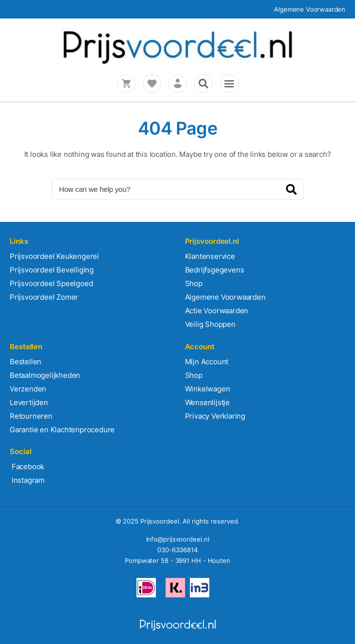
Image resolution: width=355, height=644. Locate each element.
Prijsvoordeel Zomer (44, 297)
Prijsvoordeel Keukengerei (54, 256)
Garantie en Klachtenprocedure (62, 430)
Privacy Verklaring (215, 416)
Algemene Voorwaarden (310, 9)
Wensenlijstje (207, 402)
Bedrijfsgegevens (215, 270)
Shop (194, 283)
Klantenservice (210, 256)
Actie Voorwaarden (217, 311)
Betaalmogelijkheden (45, 375)
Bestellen (25, 362)
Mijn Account (207, 362)
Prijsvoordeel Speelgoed (51, 283)
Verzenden (28, 389)
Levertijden (29, 402)
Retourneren (31, 416)
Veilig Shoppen (210, 324)
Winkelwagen (208, 389)
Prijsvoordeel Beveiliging (52, 270)
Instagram (27, 480)
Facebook (27, 466)
